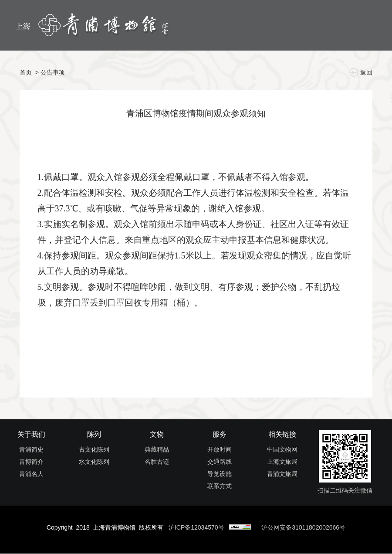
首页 (26, 72)
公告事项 (53, 72)
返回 (362, 72)
